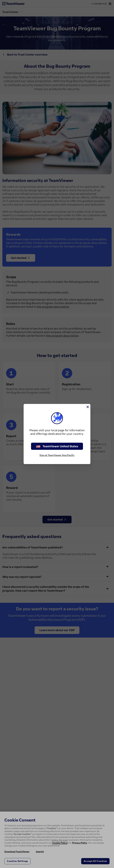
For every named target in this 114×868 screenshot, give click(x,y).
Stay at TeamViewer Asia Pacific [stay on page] (57, 455)
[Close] (87, 407)
